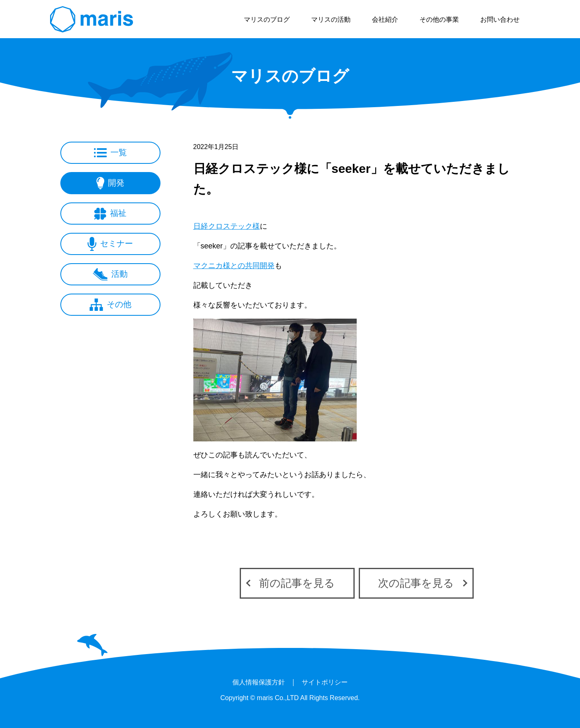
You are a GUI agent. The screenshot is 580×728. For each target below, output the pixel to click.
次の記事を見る (416, 583)
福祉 (110, 214)
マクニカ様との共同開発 (234, 266)
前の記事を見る (297, 583)
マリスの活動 (331, 20)
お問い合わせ (500, 20)
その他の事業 (439, 20)
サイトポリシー (325, 682)
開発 (110, 183)
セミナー (110, 244)
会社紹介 (385, 20)
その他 (110, 305)
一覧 (110, 153)
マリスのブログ (267, 20)
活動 (110, 274)
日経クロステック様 (227, 226)
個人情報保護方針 (259, 682)
